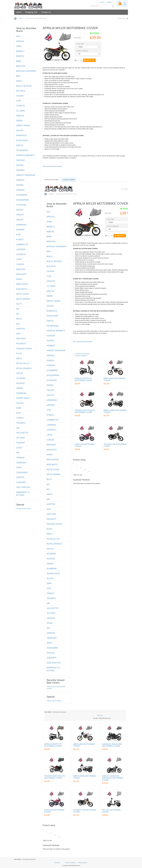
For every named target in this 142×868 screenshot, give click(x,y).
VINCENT (51, 618)
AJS (48, 212)
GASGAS (51, 336)
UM (48, 603)
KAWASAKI (52, 400)
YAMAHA (51, 633)
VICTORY (51, 613)
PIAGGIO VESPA (54, 524)
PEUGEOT (51, 519)
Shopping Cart (31, 12)
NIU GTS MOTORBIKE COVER (111, 811)
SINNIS (50, 564)
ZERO (49, 643)
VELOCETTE (53, 608)
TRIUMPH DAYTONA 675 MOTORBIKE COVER (85, 411)
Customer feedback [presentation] (69, 180)
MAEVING (51, 445)
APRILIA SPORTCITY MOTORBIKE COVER (83, 380)
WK (48, 628)
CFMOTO (51, 281)
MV (48, 484)
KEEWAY (51, 405)
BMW (49, 236)
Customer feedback (81, 356)
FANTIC (50, 321)
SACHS (50, 549)
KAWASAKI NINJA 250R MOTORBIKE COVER (112, 745)
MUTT (49, 479)
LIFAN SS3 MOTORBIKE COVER (85, 445)
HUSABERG (52, 370)
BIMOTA (50, 232)
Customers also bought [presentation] (51, 180)
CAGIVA (50, 271)
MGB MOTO (52, 464)
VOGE (49, 623)
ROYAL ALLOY (53, 539)
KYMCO (50, 415)
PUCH (49, 529)
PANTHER (51, 514)
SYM (49, 588)
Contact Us (46, 12)
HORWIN (51, 365)
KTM (49, 410)
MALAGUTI (52, 450)
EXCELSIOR (52, 316)
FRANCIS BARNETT (56, 331)
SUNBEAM (52, 569)
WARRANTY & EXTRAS (53, 669)
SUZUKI (50, 578)
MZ (48, 489)
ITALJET (50, 390)
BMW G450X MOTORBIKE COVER (114, 380)
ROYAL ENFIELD (54, 544)
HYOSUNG (52, 380)
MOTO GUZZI (53, 469)
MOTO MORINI (53, 474)
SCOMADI (51, 554)
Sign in (102, 2)
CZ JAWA (51, 286)
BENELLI (51, 227)
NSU (49, 509)
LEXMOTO (51, 430)
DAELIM (50, 291)
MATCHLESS (53, 460)
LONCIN (50, 440)
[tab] (51, 180)
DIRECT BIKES (54, 301)
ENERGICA (52, 311)
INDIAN (50, 385)
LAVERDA (51, 425)
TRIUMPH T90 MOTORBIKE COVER (115, 445)
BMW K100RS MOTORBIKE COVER (115, 411)
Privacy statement (83, 863)
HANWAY (51, 346)
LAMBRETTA (53, 420)
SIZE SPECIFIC (54, 663)
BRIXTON (51, 241)
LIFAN (49, 435)
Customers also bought (82, 354)
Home (19, 12)
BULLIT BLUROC (54, 261)
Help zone (100, 715)
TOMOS (50, 593)
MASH (49, 455)
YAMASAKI (52, 638)
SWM (49, 583)
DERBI (50, 296)
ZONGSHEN (52, 648)
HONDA (50, 360)
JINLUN (50, 395)
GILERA (50, 341)
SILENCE (51, 559)
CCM (49, 276)
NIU (48, 499)
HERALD (51, 355)
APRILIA (21, 18)
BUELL (50, 256)
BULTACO (51, 266)
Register (109, 2)
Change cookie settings (54, 701)
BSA (49, 251)
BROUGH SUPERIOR (56, 246)
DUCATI (50, 306)
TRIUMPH (51, 598)
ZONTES (51, 653)
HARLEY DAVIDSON (56, 350)
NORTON (51, 504)
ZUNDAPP (51, 658)
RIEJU (49, 534)
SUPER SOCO (53, 574)
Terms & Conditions (70, 863)
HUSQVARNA (53, 375)
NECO (49, 494)
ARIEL (49, 222)
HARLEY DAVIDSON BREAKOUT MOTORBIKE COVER (113, 778)
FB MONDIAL (53, 326)
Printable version (122, 18)
